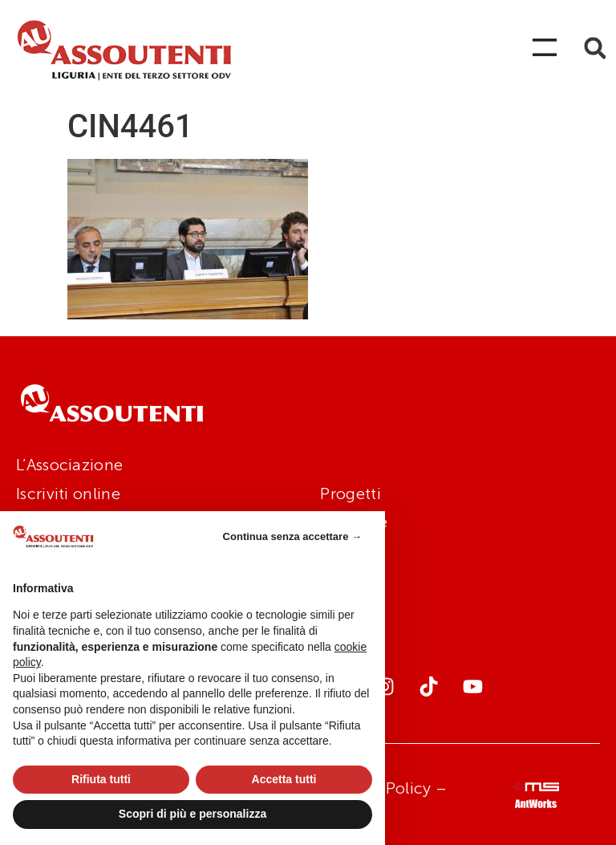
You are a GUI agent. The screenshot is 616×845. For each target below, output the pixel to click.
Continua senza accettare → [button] (292, 536)
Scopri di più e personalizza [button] (192, 814)
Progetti (350, 494)
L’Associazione (69, 465)
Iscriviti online (68, 494)
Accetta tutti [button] (284, 779)
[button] (595, 49)
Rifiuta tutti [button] (101, 779)
